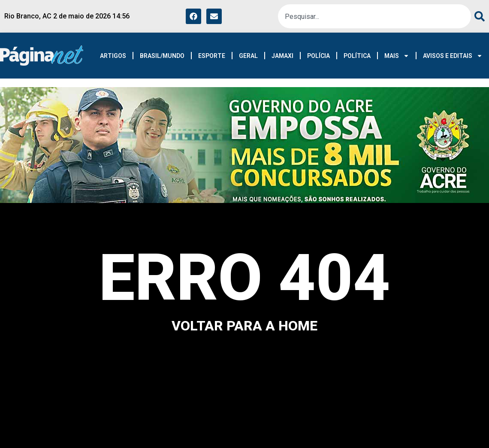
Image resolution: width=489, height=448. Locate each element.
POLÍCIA (318, 56)
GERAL (248, 56)
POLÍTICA (357, 56)
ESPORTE (212, 56)
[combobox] (374, 16)
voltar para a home (244, 326)
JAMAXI (282, 56)
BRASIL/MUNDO (162, 56)
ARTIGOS (113, 56)
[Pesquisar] (478, 16)
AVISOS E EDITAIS (453, 56)
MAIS (397, 56)
